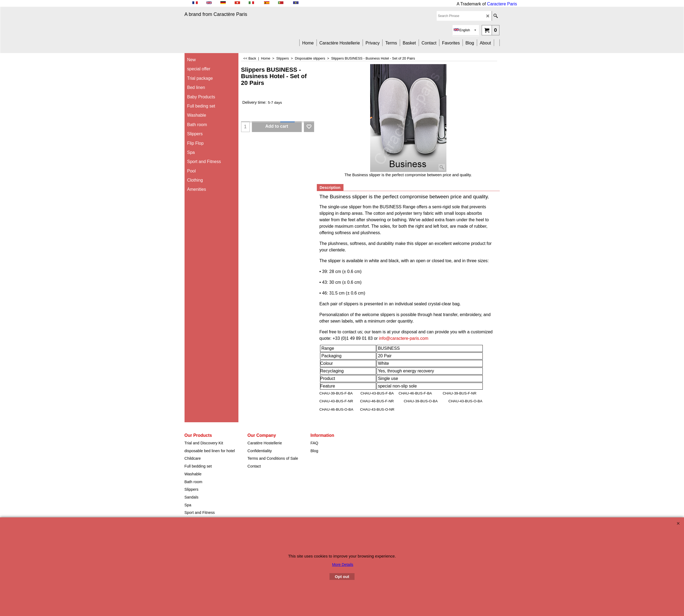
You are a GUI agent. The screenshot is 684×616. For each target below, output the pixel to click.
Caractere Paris (502, 4)
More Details (343, 565)
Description (330, 188)
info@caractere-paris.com (404, 338)
